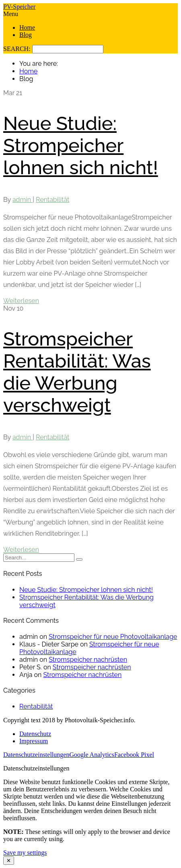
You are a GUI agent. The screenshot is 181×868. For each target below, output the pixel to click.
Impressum (34, 741)
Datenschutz (35, 734)
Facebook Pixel (134, 755)
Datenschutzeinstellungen (36, 755)
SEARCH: (18, 49)
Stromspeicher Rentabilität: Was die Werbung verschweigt (77, 372)
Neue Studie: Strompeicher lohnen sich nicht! (81, 145)
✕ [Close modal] (9, 861)
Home (27, 27)
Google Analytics (92, 755)
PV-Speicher (19, 7)
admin (23, 200)
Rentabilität (52, 200)
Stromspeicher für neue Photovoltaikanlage (113, 637)
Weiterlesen (21, 301)
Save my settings (25, 853)
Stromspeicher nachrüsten (88, 660)
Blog (26, 35)
